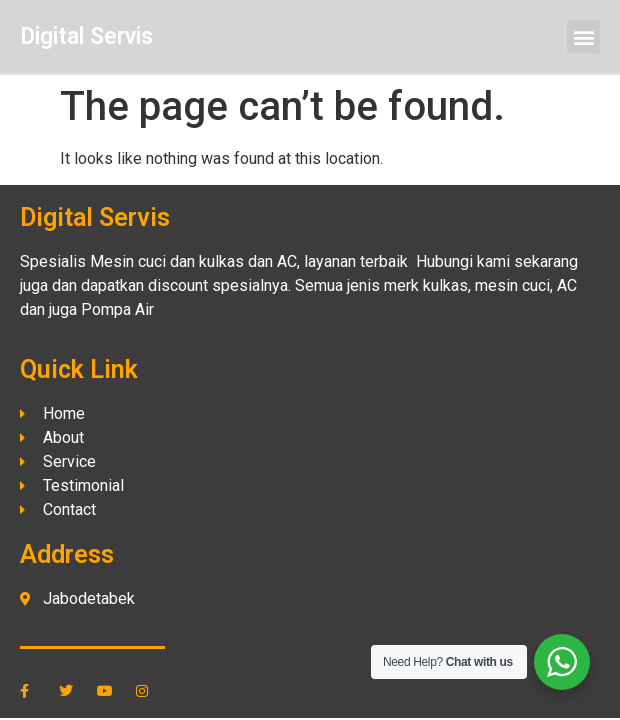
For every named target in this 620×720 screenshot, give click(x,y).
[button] (583, 36)
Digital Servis (86, 36)
